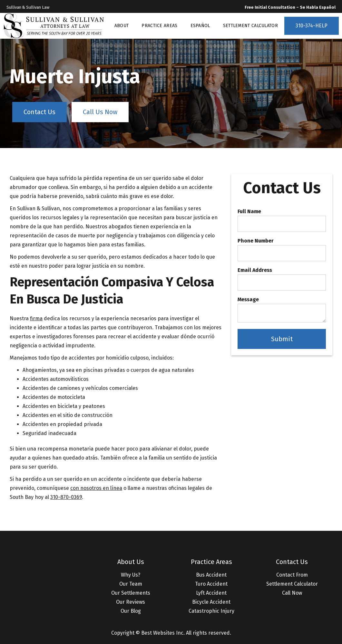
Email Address (255, 270)
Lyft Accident (211, 593)
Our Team (131, 584)
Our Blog (131, 611)
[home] (54, 26)
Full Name (249, 212)
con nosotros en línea (96, 488)
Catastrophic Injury (211, 611)
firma (36, 318)
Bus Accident (211, 575)
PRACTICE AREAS (159, 26)
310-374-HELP (312, 26)
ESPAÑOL (200, 26)
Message (248, 300)
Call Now (292, 593)
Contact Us (39, 112)
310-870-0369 (66, 497)
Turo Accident (211, 584)
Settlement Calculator (292, 584)
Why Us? (131, 575)
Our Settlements (131, 593)
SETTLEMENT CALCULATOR (250, 26)
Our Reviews (131, 602)
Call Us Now (100, 112)
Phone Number (256, 241)
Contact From (292, 575)
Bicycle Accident (211, 602)
